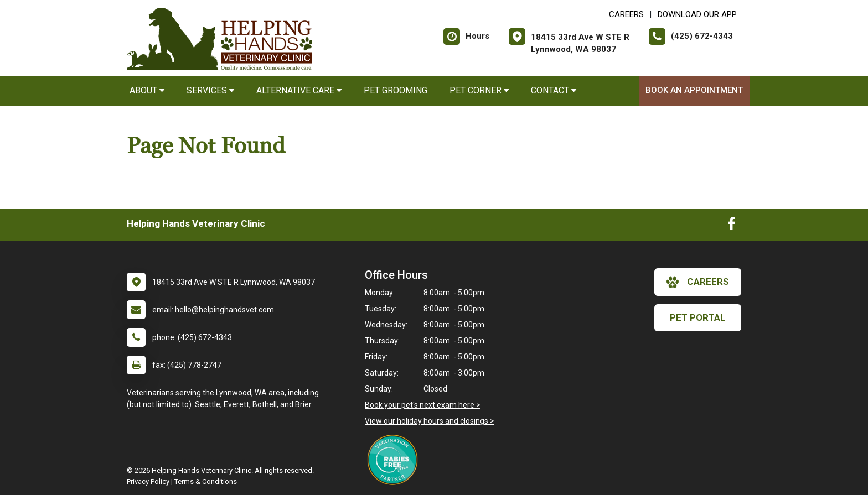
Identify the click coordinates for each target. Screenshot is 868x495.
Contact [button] (554, 90)
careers (698, 282)
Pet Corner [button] (479, 90)
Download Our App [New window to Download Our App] (697, 14)
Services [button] (210, 90)
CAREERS (626, 14)
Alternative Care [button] (299, 90)
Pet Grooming (396, 90)
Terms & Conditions (206, 481)
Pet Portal (698, 317)
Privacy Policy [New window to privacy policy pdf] (148, 481)
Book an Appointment (694, 90)
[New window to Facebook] (732, 226)
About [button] (147, 90)
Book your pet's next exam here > (423, 405)
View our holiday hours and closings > (430, 421)
